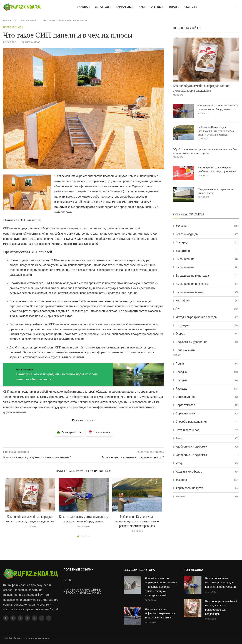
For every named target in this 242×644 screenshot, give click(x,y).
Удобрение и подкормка (207, 447)
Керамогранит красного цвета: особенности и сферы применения (217, 169)
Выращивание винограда (207, 276)
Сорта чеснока (207, 414)
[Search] (237, 7)
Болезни (207, 226)
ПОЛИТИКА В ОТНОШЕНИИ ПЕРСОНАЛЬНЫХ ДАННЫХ (82, 591)
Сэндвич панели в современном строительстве (216, 191)
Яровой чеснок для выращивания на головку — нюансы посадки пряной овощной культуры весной (161, 587)
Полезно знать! (28, 20)
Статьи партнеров (207, 430)
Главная (84, 7)
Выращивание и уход (207, 292)
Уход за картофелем (207, 472)
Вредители (207, 251)
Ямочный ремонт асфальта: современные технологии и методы (160, 613)
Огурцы (156, 7)
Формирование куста (207, 488)
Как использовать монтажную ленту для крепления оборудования (218, 107)
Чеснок (190, 7)
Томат (173, 7)
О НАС (68, 580)
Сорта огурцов (207, 397)
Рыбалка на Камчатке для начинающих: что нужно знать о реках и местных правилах (137, 521)
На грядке (207, 325)
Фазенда (207, 480)
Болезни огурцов (207, 234)
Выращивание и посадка (207, 284)
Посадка (207, 372)
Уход (207, 463)
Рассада (207, 389)
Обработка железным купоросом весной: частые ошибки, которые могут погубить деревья (205, 151)
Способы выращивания (207, 422)
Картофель (124, 7)
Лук (141, 7)
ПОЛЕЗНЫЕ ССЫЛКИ (78, 570)
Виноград (102, 7)
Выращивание (207, 259)
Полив (207, 364)
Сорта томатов (207, 405)
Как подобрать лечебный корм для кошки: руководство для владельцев (201, 88)
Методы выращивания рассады (207, 317)
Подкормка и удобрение (207, 342)
